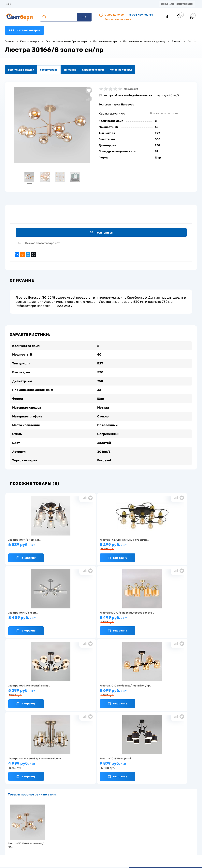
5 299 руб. (99, 546)
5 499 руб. (36, 619)
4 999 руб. (36, 692)
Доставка (61, 4)
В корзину (26, 557)
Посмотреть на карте (158, 816)
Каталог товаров (24, 30)
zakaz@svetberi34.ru (158, 838)
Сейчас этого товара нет (43, 244)
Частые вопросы (54, 846)
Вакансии (76, 838)
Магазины (12, 4)
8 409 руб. (162, 545)
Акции (101, 4)
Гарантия (50, 833)
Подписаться (102, 233)
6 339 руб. (36, 545)
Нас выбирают (53, 827)
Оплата (82, 4)
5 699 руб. (162, 619)
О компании (37, 4)
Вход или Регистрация (177, 4)
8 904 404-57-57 (141, 15)
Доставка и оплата (81, 825)
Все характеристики (164, 113)
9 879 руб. (99, 692)
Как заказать (52, 840)
